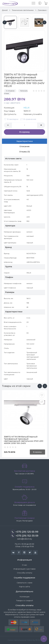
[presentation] (40, 386)
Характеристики (25, 141)
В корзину (25, 132)
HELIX (26, 108)
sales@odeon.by (25, 539)
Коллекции (25, 597)
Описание (24, 146)
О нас (24, 565)
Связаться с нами (24, 583)
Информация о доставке (24, 569)
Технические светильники (23, 10)
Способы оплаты (25, 573)
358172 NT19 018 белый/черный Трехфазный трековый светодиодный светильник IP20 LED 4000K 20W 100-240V (24, 440)
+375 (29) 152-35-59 (25, 536)
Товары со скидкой (25, 600)
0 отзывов (10, 91)
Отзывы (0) (24, 152)
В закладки (11, 119)
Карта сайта (24, 587)
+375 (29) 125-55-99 (24, 532)
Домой (5, 10)
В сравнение (28, 119)
